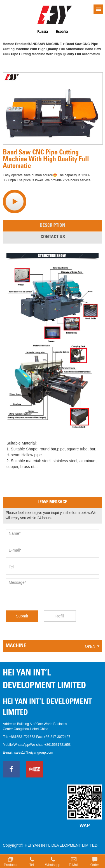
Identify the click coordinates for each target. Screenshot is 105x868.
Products (11, 865)
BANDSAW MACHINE (45, 44)
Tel (32, 865)
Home (7, 44)
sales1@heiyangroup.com (34, 753)
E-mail (74, 865)
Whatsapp (53, 865)
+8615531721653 (22, 737)
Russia (43, 32)
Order (95, 865)
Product (21, 44)
